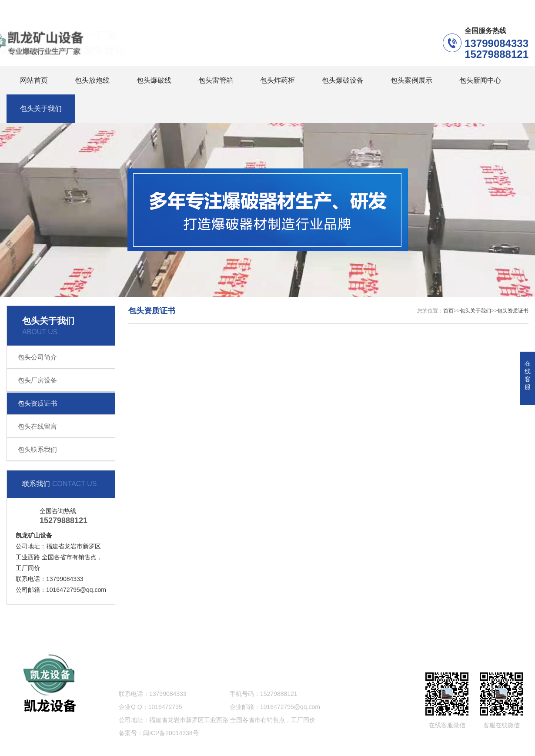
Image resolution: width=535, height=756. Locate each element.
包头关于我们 (41, 109)
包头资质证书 (37, 403)
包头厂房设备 (37, 380)
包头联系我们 (37, 449)
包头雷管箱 (216, 80)
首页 (448, 311)
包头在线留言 (37, 426)
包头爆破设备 (343, 80)
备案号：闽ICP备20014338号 (159, 733)
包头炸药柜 (278, 80)
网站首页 (34, 80)
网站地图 (491, 628)
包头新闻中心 (480, 80)
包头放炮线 (92, 80)
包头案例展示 (411, 80)
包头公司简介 (37, 357)
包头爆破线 (154, 80)
